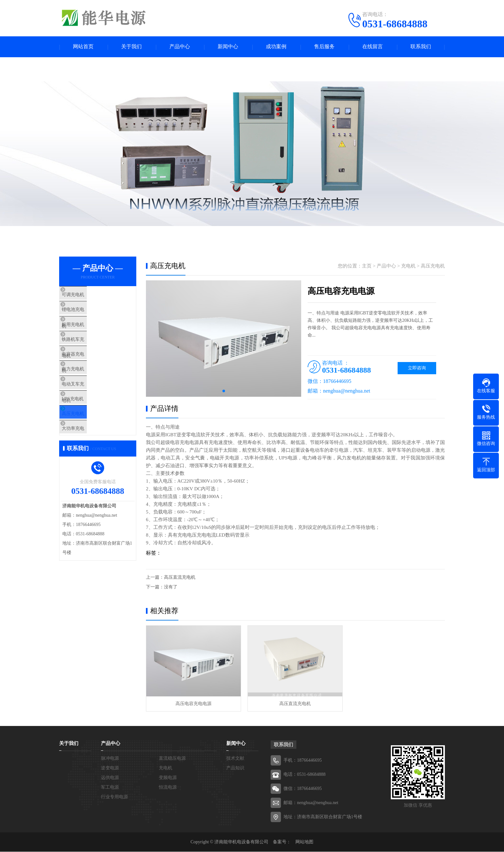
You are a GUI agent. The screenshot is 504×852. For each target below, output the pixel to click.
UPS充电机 (86, 429)
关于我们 (131, 47)
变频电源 (168, 778)
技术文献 (235, 759)
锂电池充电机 (89, 315)
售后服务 (324, 47)
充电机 (408, 266)
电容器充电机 (89, 372)
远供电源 (110, 778)
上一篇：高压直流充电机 (171, 577)
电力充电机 (86, 391)
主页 (367, 266)
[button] (224, 391)
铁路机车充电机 (91, 353)
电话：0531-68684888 (305, 775)
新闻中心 (228, 47)
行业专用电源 (114, 797)
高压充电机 (86, 448)
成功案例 (276, 47)
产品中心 (180, 47)
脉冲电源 (110, 759)
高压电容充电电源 (194, 704)
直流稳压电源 (172, 759)
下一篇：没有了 (162, 587)
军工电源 (110, 788)
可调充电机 (86, 296)
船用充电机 (86, 334)
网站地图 (304, 842)
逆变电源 (110, 768)
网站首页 (83, 47)
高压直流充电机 (295, 704)
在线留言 (373, 47)
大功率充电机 (89, 467)
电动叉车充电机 (91, 410)
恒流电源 (168, 788)
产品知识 (235, 768)
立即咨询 (417, 368)
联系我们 (421, 47)
